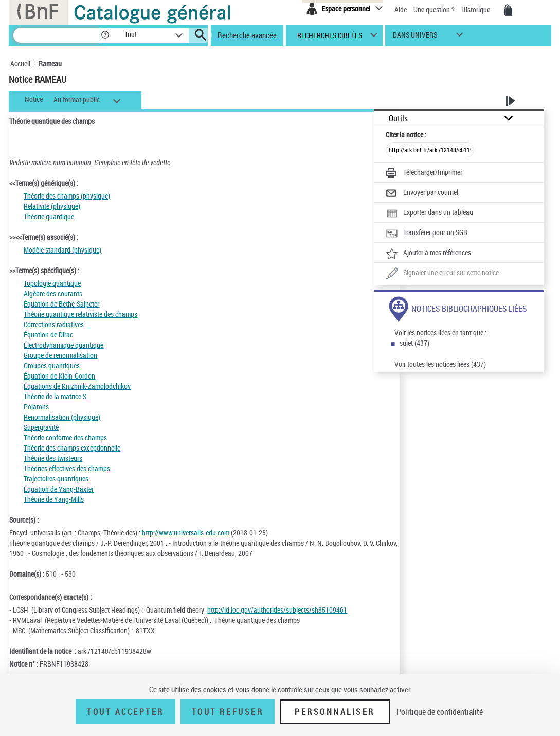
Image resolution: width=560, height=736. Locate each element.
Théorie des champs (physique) (67, 196)
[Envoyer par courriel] (422, 193)
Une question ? (434, 10)
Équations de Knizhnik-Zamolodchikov (77, 386)
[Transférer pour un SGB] (427, 234)
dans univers (415, 37)
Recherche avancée (247, 35)
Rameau (50, 64)
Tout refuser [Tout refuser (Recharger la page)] (228, 712)
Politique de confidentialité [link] (440, 712)
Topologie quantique (52, 283)
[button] (105, 35)
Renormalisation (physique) (62, 417)
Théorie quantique (49, 216)
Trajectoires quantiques (56, 479)
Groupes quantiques (52, 365)
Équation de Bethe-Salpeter (61, 304)
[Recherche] (57, 35)
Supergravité (41, 427)
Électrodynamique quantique (64, 345)
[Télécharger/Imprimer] (424, 173)
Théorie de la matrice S (55, 396)
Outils (398, 119)
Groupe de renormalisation (60, 355)
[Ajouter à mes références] (428, 254)
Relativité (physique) (52, 206)
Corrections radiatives (54, 324)
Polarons (36, 407)
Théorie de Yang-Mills (54, 499)
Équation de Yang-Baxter (59, 489)
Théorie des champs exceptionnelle (72, 448)
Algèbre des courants (53, 293)
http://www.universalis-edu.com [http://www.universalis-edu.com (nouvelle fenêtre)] (186, 533)
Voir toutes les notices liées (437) (440, 364)
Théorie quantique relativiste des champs (80, 314)
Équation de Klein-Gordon (59, 376)
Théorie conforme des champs (65, 437)
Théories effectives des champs (67, 468)
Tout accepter (125, 712)
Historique (476, 10)
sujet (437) (414, 343)
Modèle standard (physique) (62, 250)
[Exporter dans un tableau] (429, 213)
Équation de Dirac (48, 335)
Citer (406, 134)
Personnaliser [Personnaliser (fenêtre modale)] (335, 712)
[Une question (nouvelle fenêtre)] (442, 274)
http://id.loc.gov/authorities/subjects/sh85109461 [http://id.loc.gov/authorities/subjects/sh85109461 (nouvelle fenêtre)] (277, 610)
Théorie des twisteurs (53, 458)
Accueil (20, 64)
